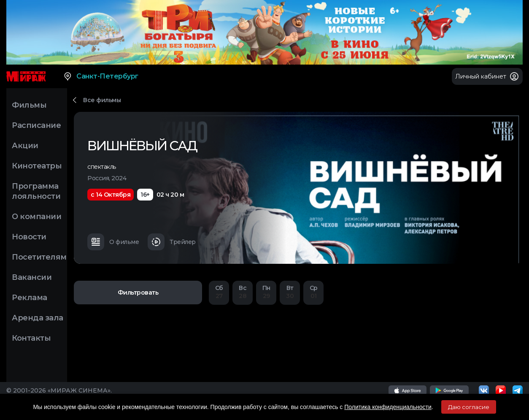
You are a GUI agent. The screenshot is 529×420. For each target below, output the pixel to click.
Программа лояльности (36, 191)
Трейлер (172, 242)
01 (313, 292)
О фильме (113, 242)
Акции (25, 146)
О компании (36, 217)
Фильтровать (138, 293)
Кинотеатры (37, 166)
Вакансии (32, 277)
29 (266, 292)
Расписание (36, 125)
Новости (29, 237)
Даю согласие (469, 407)
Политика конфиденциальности (388, 407)
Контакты (31, 338)
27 (219, 292)
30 (290, 292)
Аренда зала (38, 318)
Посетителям (39, 257)
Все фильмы (102, 100)
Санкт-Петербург (101, 76)
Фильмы (29, 105)
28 (243, 292)
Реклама (30, 298)
